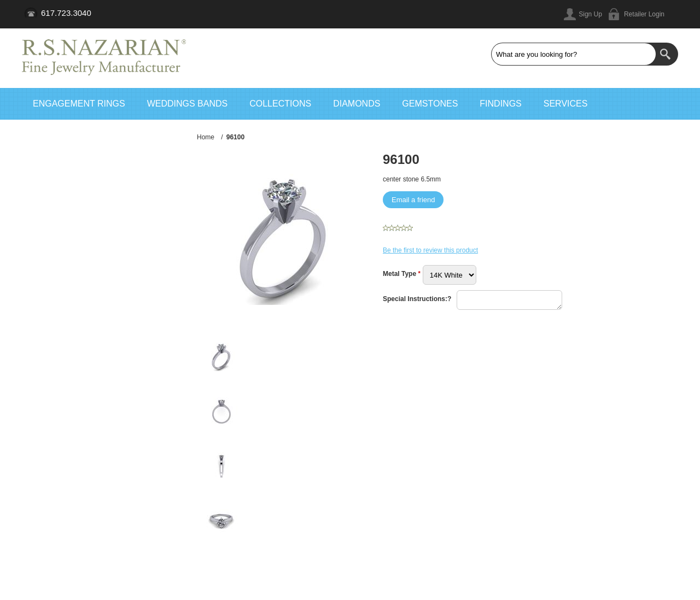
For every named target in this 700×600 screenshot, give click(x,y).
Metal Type (400, 274)
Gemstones (430, 104)
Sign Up (590, 14)
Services (566, 104)
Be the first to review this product (430, 250)
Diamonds (357, 104)
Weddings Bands (188, 104)
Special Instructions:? (417, 299)
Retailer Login (644, 14)
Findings (500, 104)
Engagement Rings (79, 104)
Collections (280, 104)
